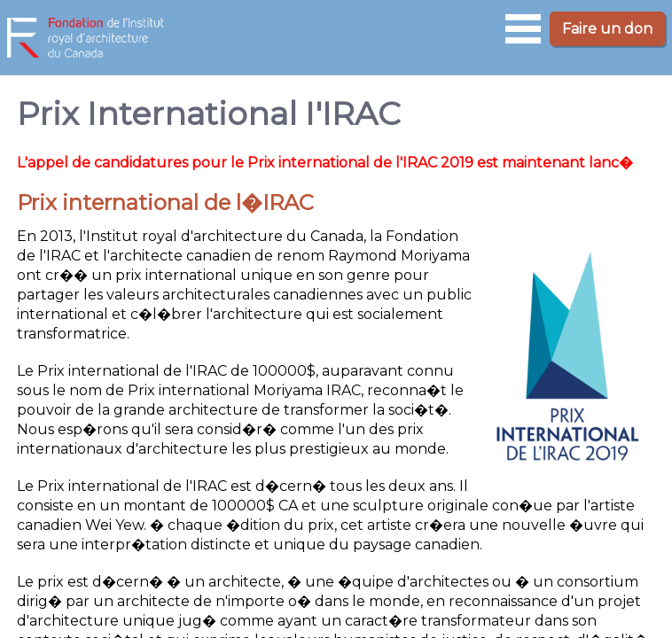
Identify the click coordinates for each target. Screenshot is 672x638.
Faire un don (607, 29)
